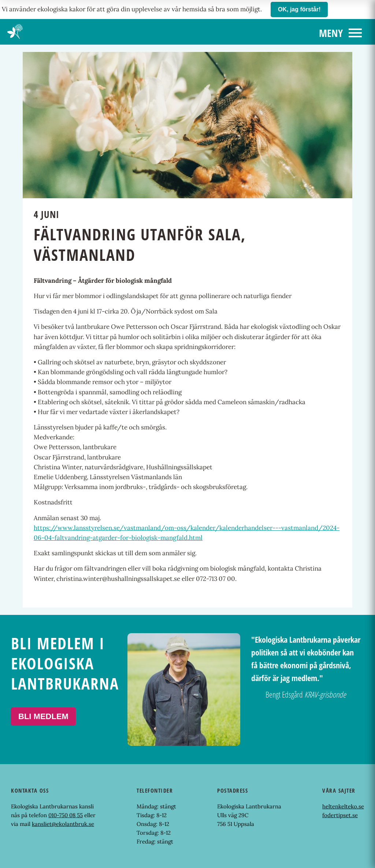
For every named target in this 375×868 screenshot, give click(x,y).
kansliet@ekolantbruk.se (63, 824)
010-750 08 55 (66, 815)
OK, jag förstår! (299, 9)
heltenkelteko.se (343, 806)
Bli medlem (43, 716)
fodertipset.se (340, 815)
